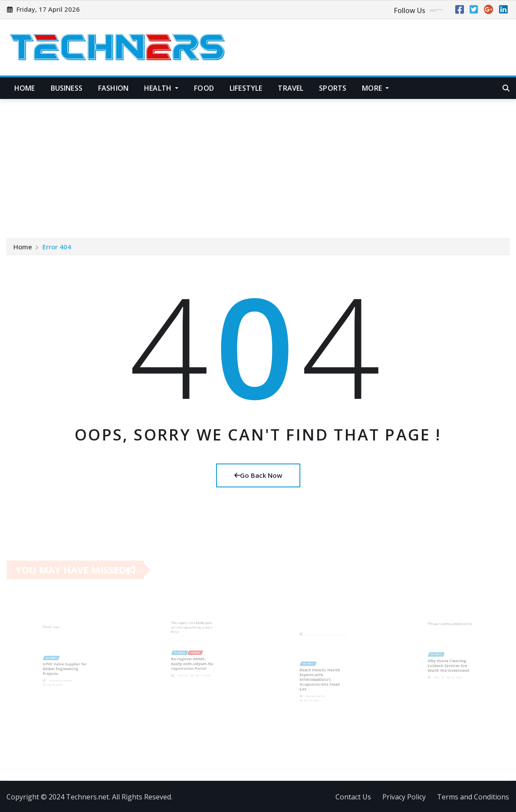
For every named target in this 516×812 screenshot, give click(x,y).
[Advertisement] (260, 164)
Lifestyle (246, 88)
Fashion (113, 88)
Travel (291, 88)
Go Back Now (258, 475)
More (375, 88)
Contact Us (353, 797)
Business (67, 88)
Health (161, 88)
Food (204, 88)
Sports (333, 88)
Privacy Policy (404, 797)
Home (25, 88)
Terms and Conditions (473, 797)
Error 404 (57, 247)
